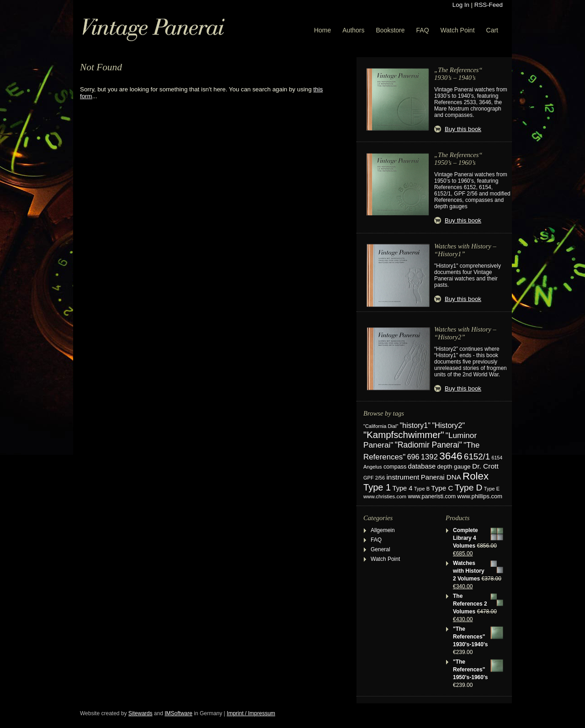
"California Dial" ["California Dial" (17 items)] (381, 426)
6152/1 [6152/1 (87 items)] (477, 456)
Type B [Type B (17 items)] (422, 489)
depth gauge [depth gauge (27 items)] (454, 467)
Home (322, 30)
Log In (461, 5)
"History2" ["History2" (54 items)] (448, 425)
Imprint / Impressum (251, 713)
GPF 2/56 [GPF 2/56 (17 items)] (374, 478)
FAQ (423, 30)
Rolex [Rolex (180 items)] (476, 476)
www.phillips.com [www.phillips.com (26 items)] (480, 496)
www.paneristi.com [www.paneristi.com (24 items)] (432, 496)
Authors (353, 30)
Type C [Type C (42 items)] (442, 488)
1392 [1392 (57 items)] (429, 457)
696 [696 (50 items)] (413, 457)
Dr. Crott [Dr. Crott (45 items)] (485, 466)
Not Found (101, 67)
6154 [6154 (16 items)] (497, 458)
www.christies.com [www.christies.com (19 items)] (385, 496)
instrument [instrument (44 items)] (403, 477)
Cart (492, 30)
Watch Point (458, 30)
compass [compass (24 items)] (395, 467)
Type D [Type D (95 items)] (469, 488)
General (380, 549)
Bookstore (391, 30)
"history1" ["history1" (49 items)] (415, 425)
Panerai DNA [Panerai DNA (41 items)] (441, 477)
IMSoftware (178, 713)
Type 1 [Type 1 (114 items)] (377, 487)
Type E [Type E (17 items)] (492, 489)
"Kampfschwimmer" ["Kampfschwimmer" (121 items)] (404, 435)
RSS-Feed (489, 5)
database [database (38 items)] (422, 466)
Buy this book (463, 129)
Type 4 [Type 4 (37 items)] (403, 488)
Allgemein (383, 530)
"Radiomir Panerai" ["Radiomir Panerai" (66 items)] (428, 445)
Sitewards (141, 713)
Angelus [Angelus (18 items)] (373, 467)
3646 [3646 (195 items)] (451, 456)
